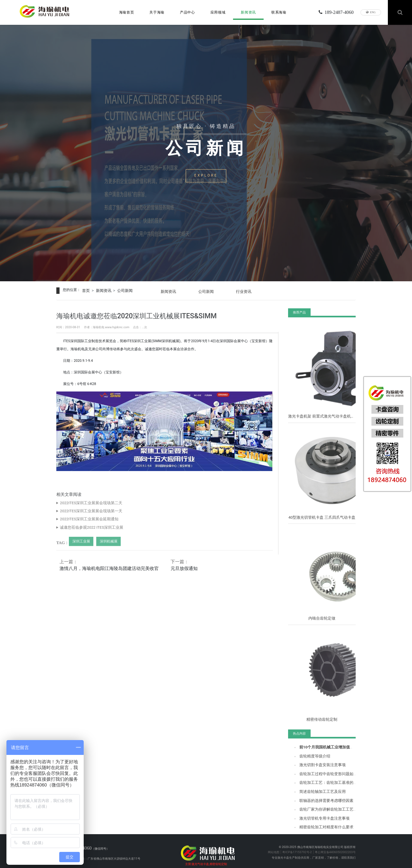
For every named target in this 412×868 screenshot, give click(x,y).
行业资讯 (249, 290)
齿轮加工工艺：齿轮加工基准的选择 (323, 783)
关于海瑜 (157, 12)
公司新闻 (121, 290)
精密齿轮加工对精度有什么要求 (320, 825)
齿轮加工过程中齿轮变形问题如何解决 (324, 775)
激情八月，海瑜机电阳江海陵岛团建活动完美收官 (110, 566)
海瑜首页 (127, 12)
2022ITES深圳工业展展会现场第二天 (84, 508)
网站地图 (274, 844)
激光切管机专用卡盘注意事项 (318, 817)
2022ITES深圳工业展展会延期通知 (82, 524)
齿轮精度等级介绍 (311, 758)
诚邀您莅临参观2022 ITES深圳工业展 (84, 532)
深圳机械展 (104, 545)
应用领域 (218, 12)
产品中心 (187, 12)
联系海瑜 (279, 12)
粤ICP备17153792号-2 (297, 844)
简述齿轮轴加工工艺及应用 (317, 792)
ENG (371, 12)
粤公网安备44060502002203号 (335, 844)
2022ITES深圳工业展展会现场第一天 (84, 516)
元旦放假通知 (185, 566)
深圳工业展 (80, 545)
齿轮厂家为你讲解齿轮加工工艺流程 (323, 809)
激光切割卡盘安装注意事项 (317, 767)
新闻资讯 (248, 12)
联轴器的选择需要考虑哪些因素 (320, 800)
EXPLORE (206, 177)
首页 (86, 290)
